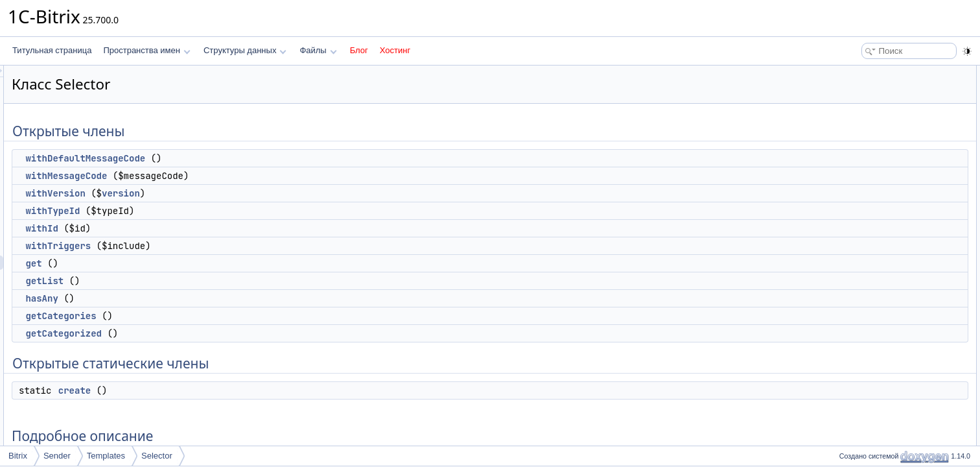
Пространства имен (146, 50)
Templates (106, 456)
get (195, 263)
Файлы (318, 50)
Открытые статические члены (889, 244)
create (237, 390)
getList (206, 281)
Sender (57, 456)
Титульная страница (52, 50)
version (283, 193)
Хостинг (395, 50)
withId (204, 228)
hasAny (204, 298)
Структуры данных (245, 50)
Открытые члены (866, 73)
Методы (850, 287)
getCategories (223, 316)
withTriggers (220, 246)
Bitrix (18, 456)
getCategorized (226, 333)
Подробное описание (874, 272)
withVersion (217, 193)
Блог (359, 50)
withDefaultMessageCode (247, 158)
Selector (157, 456)
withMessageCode (228, 176)
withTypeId (215, 211)
